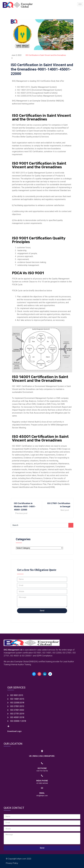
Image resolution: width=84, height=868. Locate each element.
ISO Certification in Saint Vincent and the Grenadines (46, 55)
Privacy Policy (12, 863)
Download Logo (14, 731)
